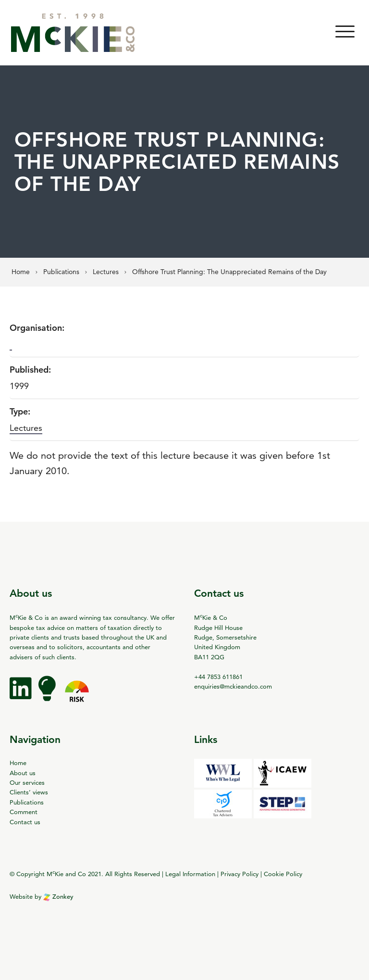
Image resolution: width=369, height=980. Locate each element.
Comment (24, 812)
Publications (27, 802)
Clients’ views (29, 792)
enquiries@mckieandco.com (233, 686)
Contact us (25, 822)
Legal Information (190, 874)
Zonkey (58, 897)
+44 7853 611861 (218, 677)
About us (23, 773)
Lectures (26, 428)
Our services (27, 782)
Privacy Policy (240, 874)
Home (18, 763)
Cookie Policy (283, 874)
